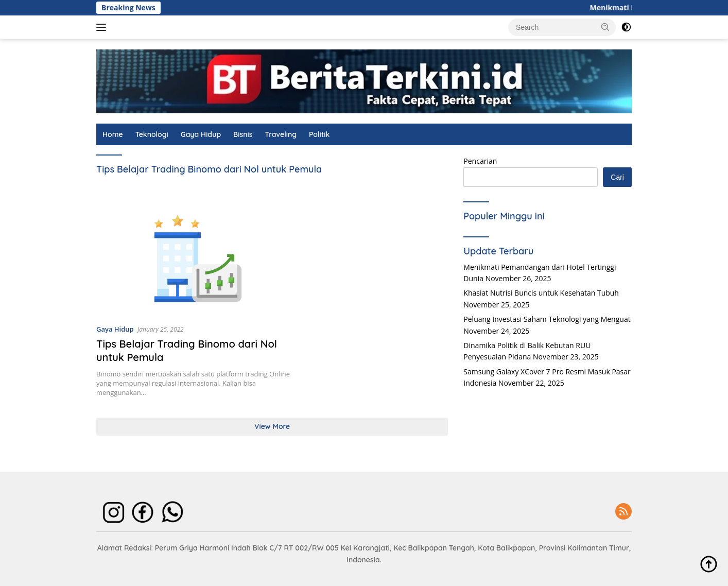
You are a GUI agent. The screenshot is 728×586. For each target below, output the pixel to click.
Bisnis (243, 134)
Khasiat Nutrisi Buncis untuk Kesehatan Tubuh (541, 293)
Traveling (281, 134)
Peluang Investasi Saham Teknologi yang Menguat (547, 319)
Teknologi (152, 134)
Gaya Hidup (201, 134)
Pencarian (480, 161)
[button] (605, 27)
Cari (617, 177)
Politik (319, 134)
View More (272, 426)
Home (113, 134)
